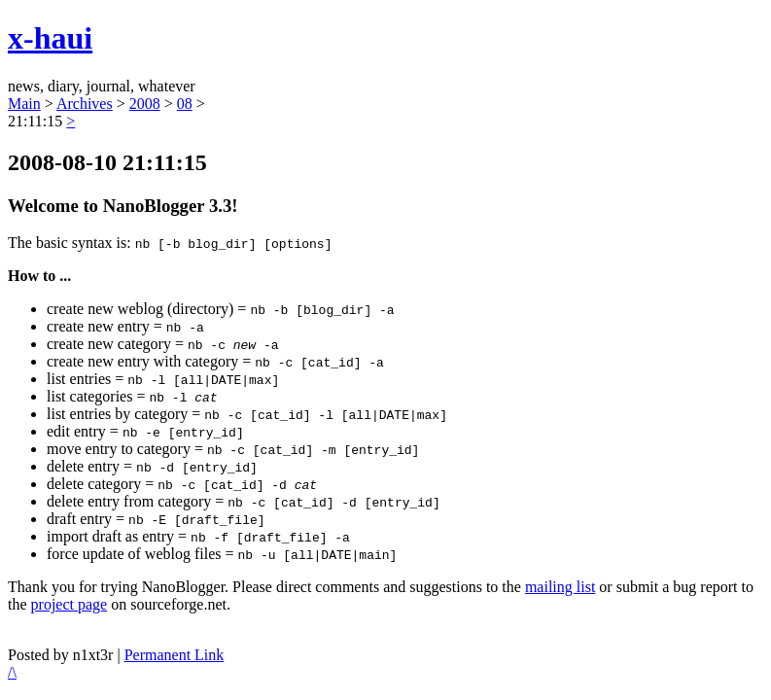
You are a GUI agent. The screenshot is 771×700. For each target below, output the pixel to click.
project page (70, 604)
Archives (85, 104)
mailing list (560, 587)
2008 (145, 104)
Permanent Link (175, 655)
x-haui (50, 38)
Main (24, 104)
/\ (12, 672)
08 (185, 104)
